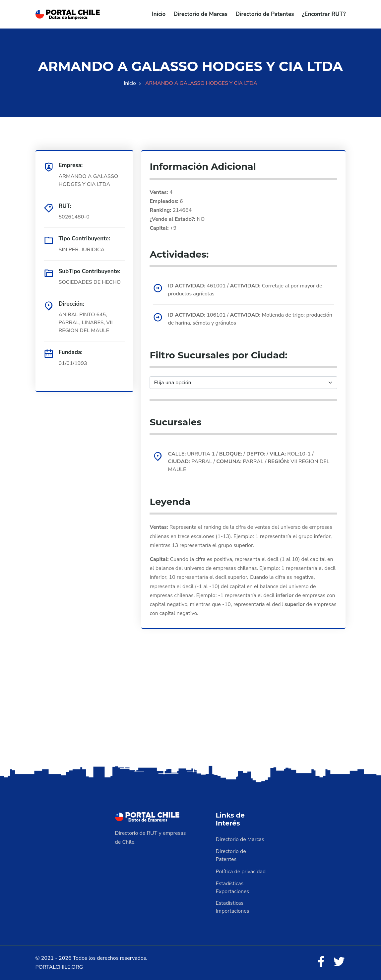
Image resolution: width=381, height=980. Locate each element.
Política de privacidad (241, 871)
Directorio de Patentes (265, 14)
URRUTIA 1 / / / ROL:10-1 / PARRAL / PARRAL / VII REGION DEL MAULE (249, 462)
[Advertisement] (190, 712)
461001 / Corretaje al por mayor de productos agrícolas (246, 290)
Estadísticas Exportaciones (233, 887)
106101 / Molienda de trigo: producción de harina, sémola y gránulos (251, 319)
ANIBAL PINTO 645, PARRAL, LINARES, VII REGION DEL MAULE (86, 323)
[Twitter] (339, 962)
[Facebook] (321, 962)
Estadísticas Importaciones (233, 907)
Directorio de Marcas (200, 14)
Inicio (159, 14)
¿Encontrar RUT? (324, 14)
